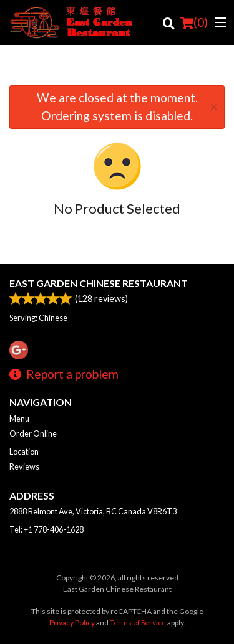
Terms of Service (138, 623)
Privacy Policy (72, 623)
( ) (194, 22)
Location (24, 452)
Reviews (24, 466)
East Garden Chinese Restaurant (99, 283)
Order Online (33, 433)
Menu (19, 419)
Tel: (46, 529)
